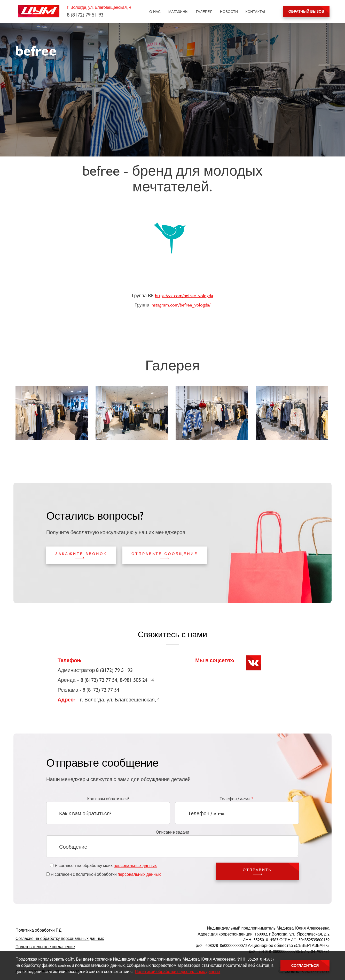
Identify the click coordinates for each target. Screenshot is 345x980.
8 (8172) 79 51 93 (85, 15)
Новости (229, 12)
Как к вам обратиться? (108, 799)
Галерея (204, 12)
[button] (52, 413)
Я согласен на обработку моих (105, 866)
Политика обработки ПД (38, 930)
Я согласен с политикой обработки (106, 874)
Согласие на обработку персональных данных (60, 938)
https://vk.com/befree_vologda (184, 296)
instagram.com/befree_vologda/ (181, 305)
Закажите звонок (81, 554)
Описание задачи (172, 832)
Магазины (178, 12)
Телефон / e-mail (235, 799)
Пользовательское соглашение (45, 947)
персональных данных (135, 866)
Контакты (255, 12)
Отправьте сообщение (165, 554)
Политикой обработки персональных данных (178, 972)
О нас (155, 12)
